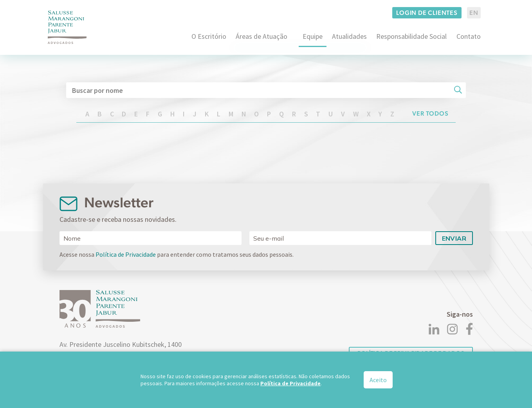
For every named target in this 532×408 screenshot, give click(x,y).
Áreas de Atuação (261, 36)
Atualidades (349, 36)
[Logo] (67, 27)
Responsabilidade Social (411, 36)
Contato (469, 36)
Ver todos (430, 113)
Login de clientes (427, 13)
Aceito (378, 380)
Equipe (313, 36)
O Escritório (209, 36)
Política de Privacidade (126, 254)
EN (474, 13)
